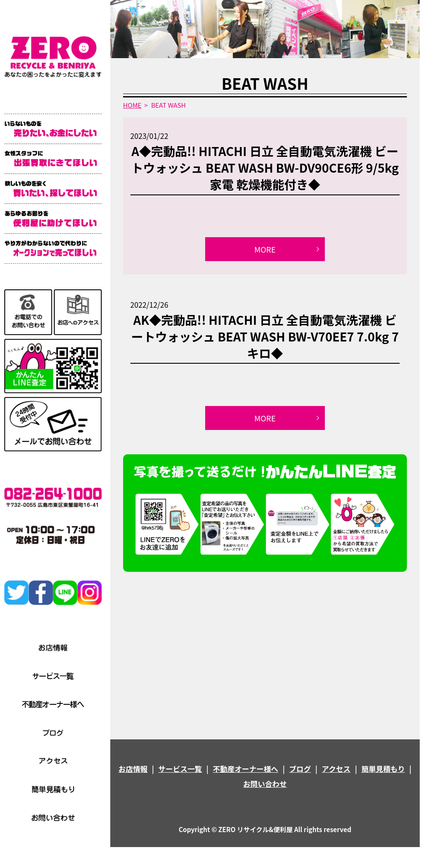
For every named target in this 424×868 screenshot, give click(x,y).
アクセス (336, 769)
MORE (265, 249)
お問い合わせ (265, 784)
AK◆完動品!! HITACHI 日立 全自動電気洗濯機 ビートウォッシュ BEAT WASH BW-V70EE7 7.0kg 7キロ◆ (265, 336)
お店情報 (133, 769)
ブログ (300, 769)
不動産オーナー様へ (246, 769)
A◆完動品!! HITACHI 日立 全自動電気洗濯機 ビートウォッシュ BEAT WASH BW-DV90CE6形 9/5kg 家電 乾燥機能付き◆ (265, 168)
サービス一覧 (180, 769)
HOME (132, 105)
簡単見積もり (383, 769)
